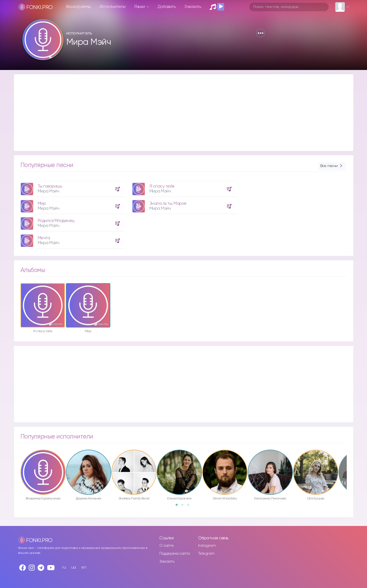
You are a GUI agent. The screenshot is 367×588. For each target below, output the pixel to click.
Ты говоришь (50, 186)
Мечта (44, 238)
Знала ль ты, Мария (168, 204)
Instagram (207, 546)
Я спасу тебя (162, 186)
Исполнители (113, 7)
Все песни (332, 166)
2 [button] (184, 507)
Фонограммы (78, 7)
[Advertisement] (178, 113)
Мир (42, 204)
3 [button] (190, 507)
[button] (261, 33)
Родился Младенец (56, 221)
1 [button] (178, 507)
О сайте (167, 546)
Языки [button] (140, 7)
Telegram (206, 554)
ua (74, 567)
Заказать (193, 7)
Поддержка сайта (175, 554)
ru (64, 567)
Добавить (167, 7)
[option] (72, 213)
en (84, 567)
